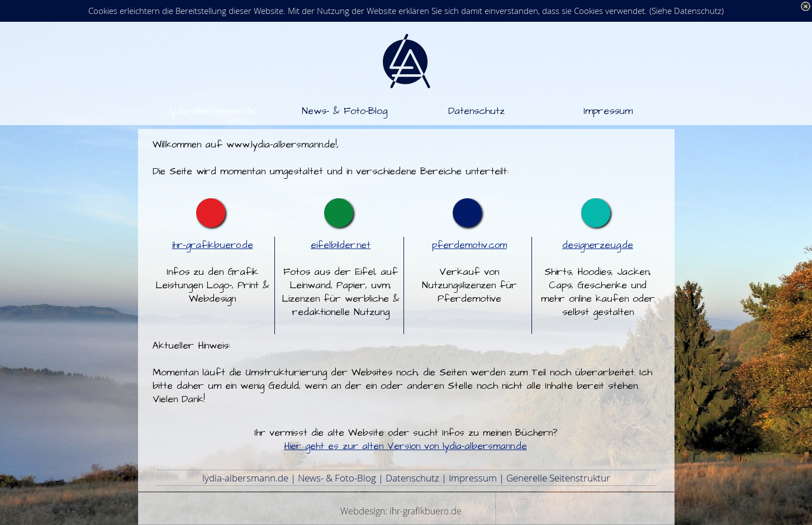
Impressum (473, 478)
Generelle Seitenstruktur (558, 478)
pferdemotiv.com (469, 245)
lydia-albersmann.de (245, 478)
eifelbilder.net (341, 245)
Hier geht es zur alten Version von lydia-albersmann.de (405, 446)
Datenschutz (412, 478)
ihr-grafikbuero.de (213, 245)
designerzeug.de (598, 245)
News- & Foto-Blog (337, 478)
